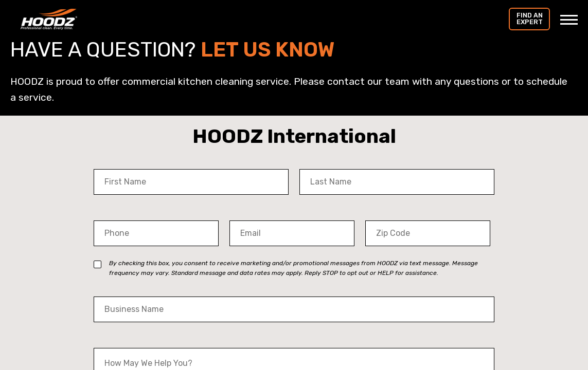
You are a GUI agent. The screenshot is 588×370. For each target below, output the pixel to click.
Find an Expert (530, 18)
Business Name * (128, 290)
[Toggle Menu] (569, 20)
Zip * (375, 214)
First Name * (119, 162)
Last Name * (324, 162)
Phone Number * (127, 214)
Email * (244, 214)
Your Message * (126, 341)
